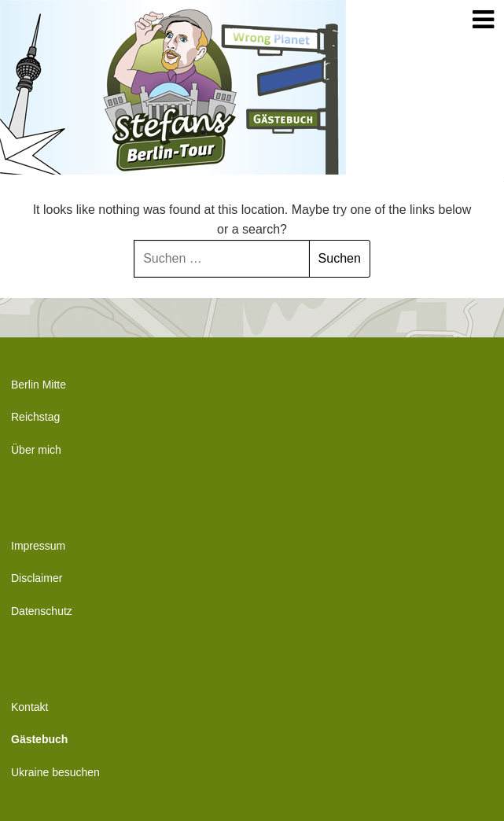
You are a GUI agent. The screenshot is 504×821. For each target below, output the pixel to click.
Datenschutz (42, 611)
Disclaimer (37, 578)
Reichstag (35, 417)
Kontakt (29, 707)
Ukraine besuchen (55, 772)
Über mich (36, 450)
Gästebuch (39, 739)
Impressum (38, 546)
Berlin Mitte (39, 385)
